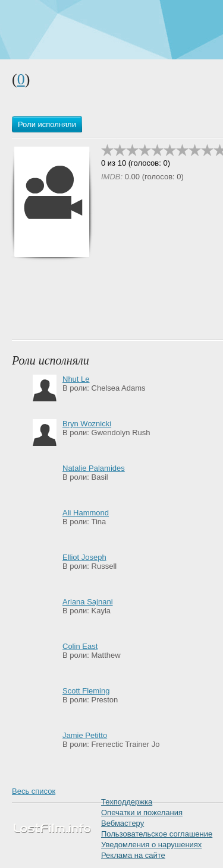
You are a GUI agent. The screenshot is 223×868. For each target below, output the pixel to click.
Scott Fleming (86, 691)
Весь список (34, 791)
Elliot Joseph (84, 557)
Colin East (80, 646)
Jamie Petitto (85, 735)
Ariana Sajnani (88, 602)
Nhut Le (76, 379)
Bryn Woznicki (87, 424)
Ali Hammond (86, 513)
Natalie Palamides (94, 468)
